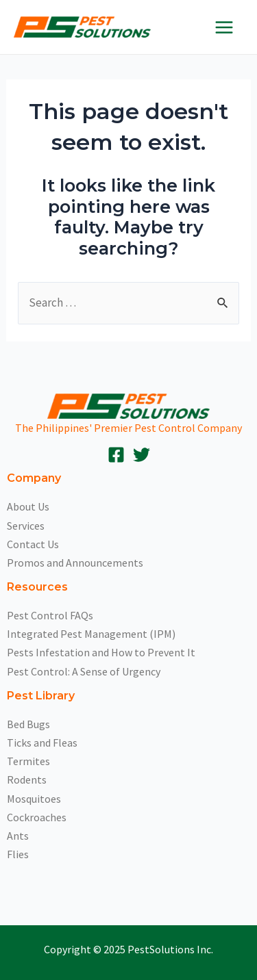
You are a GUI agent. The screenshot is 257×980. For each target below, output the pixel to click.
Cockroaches (37, 817)
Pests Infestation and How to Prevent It (101, 652)
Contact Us (33, 544)
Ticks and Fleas (42, 743)
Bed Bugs (28, 724)
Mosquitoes (34, 799)
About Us (28, 506)
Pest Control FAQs (50, 615)
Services (26, 526)
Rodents (27, 779)
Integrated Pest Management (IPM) (91, 634)
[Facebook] (116, 455)
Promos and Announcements (75, 563)
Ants (18, 836)
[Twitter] (142, 455)
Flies (18, 854)
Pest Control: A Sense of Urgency (84, 671)
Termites (28, 761)
